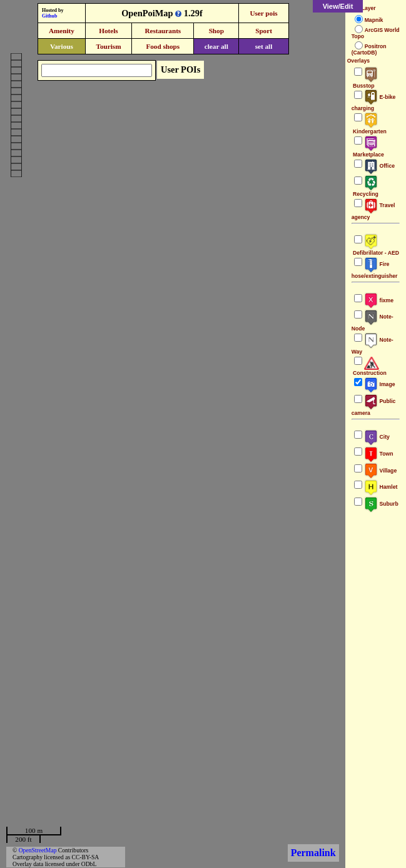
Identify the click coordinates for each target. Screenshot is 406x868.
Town (379, 454)
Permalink (313, 853)
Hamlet (381, 487)
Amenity (62, 31)
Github (49, 16)
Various (62, 46)
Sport (264, 31)
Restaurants (163, 31)
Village (381, 471)
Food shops (163, 46)
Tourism (108, 46)
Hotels (108, 31)
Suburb (381, 504)
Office (379, 166)
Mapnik (374, 20)
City (377, 437)
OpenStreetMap (38, 850)
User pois (263, 13)
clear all (216, 46)
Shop (216, 31)
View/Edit (338, 6)
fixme (379, 300)
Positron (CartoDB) (369, 49)
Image (380, 384)
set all (264, 46)
